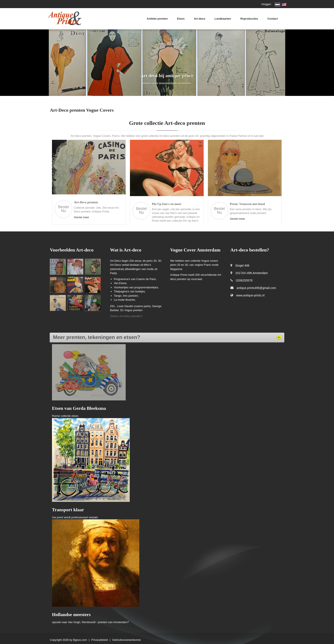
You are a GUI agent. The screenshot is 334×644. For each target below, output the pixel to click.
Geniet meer (82, 217)
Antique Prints (179, 275)
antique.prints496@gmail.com (256, 288)
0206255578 (244, 280)
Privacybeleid (100, 640)
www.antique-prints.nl (250, 295)
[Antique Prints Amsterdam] (65, 18)
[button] (25, 63)
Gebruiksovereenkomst (127, 640)
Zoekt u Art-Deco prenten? (126, 316)
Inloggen (266, 4)
